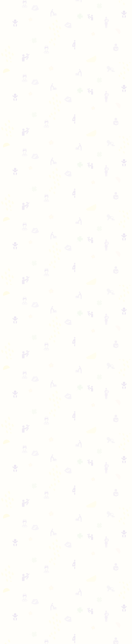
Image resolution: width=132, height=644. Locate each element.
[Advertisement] (66, 25)
